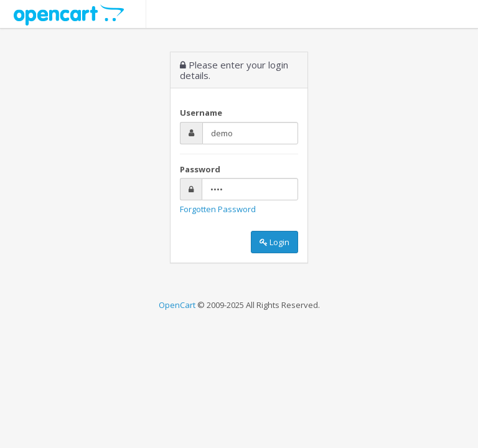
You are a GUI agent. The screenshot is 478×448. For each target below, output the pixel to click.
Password (200, 169)
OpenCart (177, 305)
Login (274, 242)
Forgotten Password (218, 209)
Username (201, 113)
